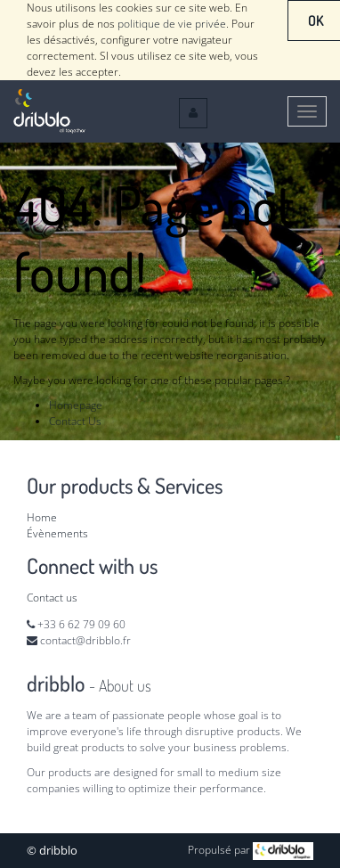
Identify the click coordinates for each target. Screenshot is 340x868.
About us (125, 685)
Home (42, 517)
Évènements (57, 533)
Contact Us (75, 421)
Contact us (52, 598)
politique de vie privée (172, 24)
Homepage (76, 405)
